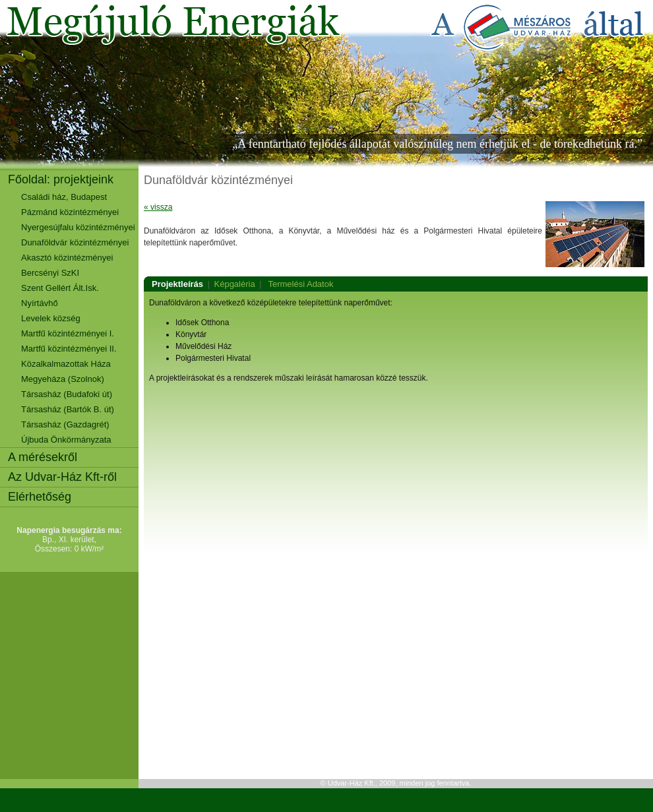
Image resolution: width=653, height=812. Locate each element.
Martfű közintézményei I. (68, 333)
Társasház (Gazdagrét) (65, 424)
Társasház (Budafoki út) (67, 394)
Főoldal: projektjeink (61, 179)
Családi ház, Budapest (64, 197)
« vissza (158, 207)
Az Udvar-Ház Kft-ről (62, 477)
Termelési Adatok (300, 284)
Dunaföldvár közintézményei (75, 242)
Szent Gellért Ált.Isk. (60, 288)
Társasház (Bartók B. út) (68, 409)
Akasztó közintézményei (67, 258)
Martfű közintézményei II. (69, 349)
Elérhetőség (40, 497)
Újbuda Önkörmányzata (66, 440)
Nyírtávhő (40, 303)
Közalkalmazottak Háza (66, 364)
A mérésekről (43, 457)
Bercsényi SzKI (50, 273)
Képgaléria (235, 284)
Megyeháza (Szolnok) (63, 379)
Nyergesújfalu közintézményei (78, 227)
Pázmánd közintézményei (70, 212)
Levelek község (51, 318)
